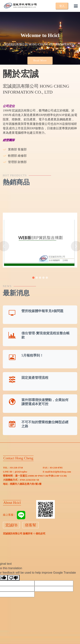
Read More (40, 60)
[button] (4, 246)
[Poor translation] (14, 578)
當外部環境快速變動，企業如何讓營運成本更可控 (45, 402)
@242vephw (21, 472)
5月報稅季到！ (32, 355)
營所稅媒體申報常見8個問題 (42, 311)
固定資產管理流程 (35, 378)
